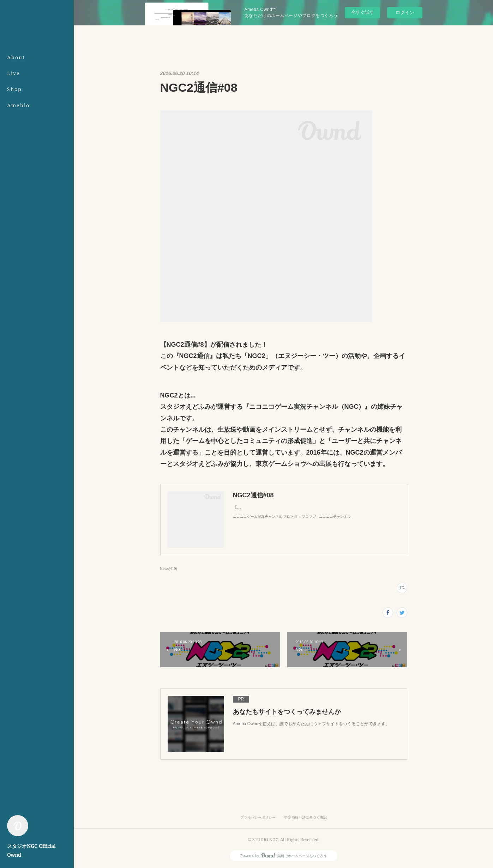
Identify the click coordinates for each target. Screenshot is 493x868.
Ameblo (18, 105)
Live (14, 73)
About (16, 57)
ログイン (405, 13)
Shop (14, 89)
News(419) (169, 569)
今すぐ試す (363, 12)
